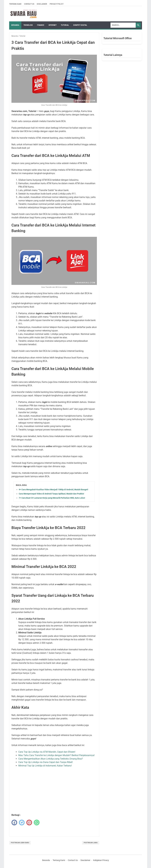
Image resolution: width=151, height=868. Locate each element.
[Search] (123, 25)
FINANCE (41, 25)
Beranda (15, 25)
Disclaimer (42, 4)
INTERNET (53, 25)
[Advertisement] (58, 790)
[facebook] (14, 823)
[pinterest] (29, 823)
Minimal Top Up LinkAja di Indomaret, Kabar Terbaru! (45, 766)
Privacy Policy (57, 4)
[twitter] (22, 823)
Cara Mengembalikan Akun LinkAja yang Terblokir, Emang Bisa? (51, 759)
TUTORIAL (65, 25)
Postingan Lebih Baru (20, 843)
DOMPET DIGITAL (80, 25)
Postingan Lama (91, 843)
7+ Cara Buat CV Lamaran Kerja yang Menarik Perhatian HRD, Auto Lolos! (52, 498)
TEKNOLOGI (28, 25)
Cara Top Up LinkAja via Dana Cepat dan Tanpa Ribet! (46, 762)
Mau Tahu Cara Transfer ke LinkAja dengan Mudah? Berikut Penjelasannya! (56, 755)
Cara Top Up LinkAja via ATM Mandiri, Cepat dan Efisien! (47, 752)
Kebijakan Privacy (101, 860)
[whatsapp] (37, 823)
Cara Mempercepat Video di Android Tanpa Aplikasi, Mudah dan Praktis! (51, 494)
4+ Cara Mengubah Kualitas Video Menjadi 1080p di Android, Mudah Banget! (53, 490)
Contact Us (29, 4)
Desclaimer (85, 860)
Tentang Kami (15, 4)
